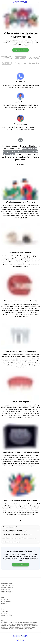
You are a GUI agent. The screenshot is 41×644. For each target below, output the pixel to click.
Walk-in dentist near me (7, 588)
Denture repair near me (7, 592)
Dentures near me (6, 590)
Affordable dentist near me (8, 586)
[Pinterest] (23, 640)
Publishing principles (6, 615)
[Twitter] (18, 640)
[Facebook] (20, 640)
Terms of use (5, 611)
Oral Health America (6, 601)
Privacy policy (5, 613)
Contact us (4, 604)
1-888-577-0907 (20, 50)
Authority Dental (5, 599)
